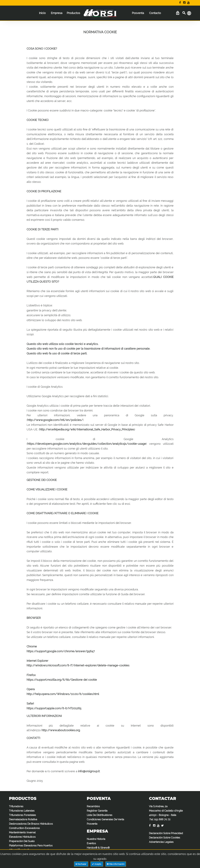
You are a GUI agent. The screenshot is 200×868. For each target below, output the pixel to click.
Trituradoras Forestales (22, 815)
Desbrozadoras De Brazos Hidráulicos (31, 824)
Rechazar (81, 864)
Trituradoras (16, 806)
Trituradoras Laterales (22, 811)
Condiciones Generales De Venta (105, 819)
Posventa (138, 13)
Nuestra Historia (96, 839)
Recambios (93, 806)
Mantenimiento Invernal (22, 832)
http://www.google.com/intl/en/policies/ (55, 420)
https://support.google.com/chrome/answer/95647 (61, 651)
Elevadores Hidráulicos (22, 837)
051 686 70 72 (162, 819)
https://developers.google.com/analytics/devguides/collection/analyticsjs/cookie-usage (87, 444)
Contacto (155, 13)
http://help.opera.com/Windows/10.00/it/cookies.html (63, 694)
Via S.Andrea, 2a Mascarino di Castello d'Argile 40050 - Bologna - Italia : (166, 813)
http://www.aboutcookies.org (61, 730)
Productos (73, 13)
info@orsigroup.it (89, 771)
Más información (116, 864)
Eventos (91, 843)
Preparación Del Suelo (22, 841)
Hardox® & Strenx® (98, 848)
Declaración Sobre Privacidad (166, 833)
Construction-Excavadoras (24, 828)
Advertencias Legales (161, 842)
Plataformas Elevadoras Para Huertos (31, 846)
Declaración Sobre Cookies (165, 838)
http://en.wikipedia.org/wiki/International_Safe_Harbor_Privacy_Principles (87, 429)
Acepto (97, 864)
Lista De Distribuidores (100, 815)
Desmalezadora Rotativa (23, 819)
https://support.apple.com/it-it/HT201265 (54, 708)
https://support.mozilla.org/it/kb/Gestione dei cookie (62, 680)
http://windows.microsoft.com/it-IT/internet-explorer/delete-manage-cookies (78, 665)
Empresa (57, 13)
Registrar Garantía (97, 811)
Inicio (42, 13)
